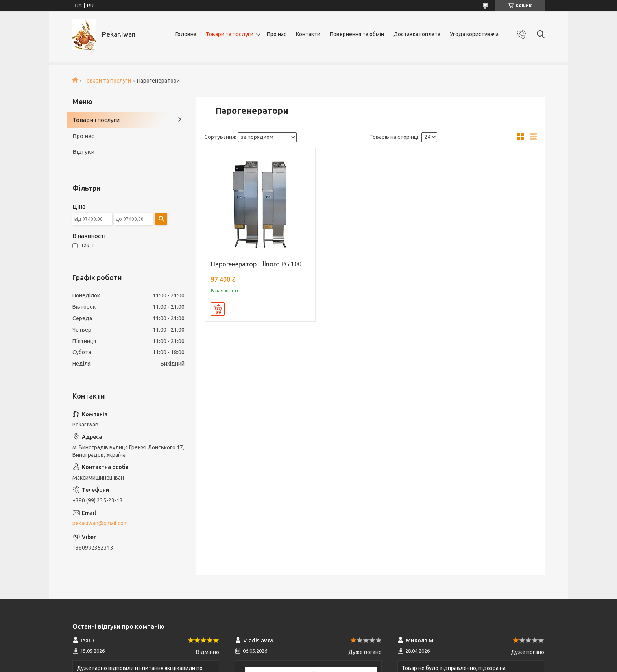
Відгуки (83, 152)
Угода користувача (474, 34)
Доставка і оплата (417, 34)
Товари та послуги (230, 34)
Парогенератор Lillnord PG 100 (256, 264)
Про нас (277, 34)
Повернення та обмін (357, 34)
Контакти (308, 34)
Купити (218, 309)
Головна (186, 34)
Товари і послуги (96, 120)
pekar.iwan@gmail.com (100, 523)
